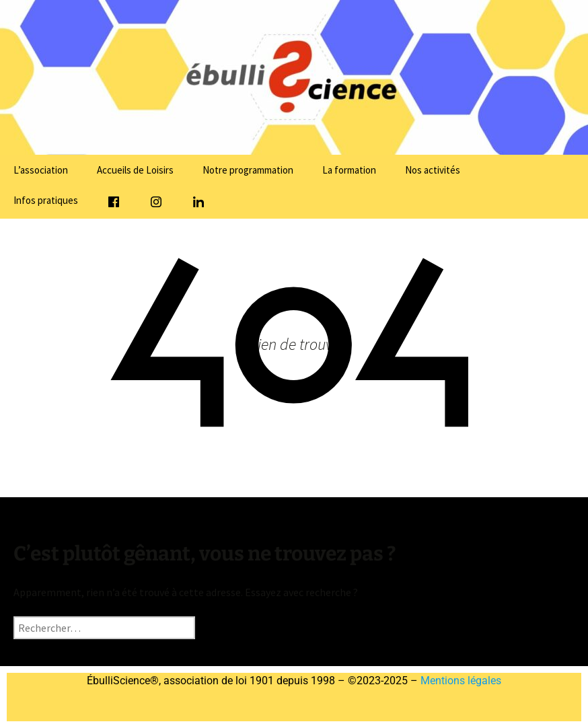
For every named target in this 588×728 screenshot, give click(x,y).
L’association (41, 170)
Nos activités (433, 170)
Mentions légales (460, 681)
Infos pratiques (46, 200)
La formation (349, 170)
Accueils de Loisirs (135, 170)
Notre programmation (248, 170)
